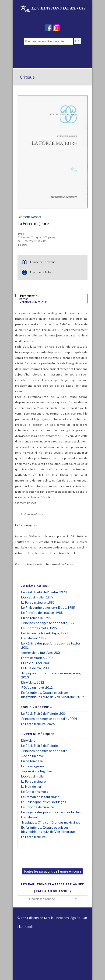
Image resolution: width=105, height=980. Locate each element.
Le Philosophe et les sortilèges (44, 802)
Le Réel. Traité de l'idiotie (40, 746)
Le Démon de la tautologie (40, 797)
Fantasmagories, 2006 (37, 658)
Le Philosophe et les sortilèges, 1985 (48, 607)
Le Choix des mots (35, 792)
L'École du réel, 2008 (36, 663)
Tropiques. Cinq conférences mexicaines (51, 822)
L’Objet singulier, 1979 (37, 597)
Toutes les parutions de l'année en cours (52, 871)
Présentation (30, 296)
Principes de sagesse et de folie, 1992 (49, 623)
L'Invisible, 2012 (33, 682)
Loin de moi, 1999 (34, 638)
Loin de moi (29, 817)
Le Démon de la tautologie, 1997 (45, 633)
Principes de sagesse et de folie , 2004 (49, 719)
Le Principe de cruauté (38, 807)
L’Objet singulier (33, 776)
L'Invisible (28, 740)
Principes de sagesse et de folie (44, 751)
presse (24, 299)
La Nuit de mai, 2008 (36, 668)
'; (52, 899)
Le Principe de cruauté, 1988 (42, 613)
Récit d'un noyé (33, 756)
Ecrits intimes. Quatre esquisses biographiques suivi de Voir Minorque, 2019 (52, 695)
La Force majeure (33, 781)
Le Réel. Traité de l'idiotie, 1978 (44, 592)
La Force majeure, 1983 (38, 602)
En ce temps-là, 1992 (36, 618)
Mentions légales (68, 918)
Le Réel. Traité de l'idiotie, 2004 (44, 713)
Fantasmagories (33, 766)
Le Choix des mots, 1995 (39, 628)
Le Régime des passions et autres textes (51, 812)
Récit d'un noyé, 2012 (37, 687)
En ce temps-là (32, 761)
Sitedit (29, 927)
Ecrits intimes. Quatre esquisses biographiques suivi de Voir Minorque (48, 829)
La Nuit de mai (31, 786)
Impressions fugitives (37, 771)
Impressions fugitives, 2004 (41, 653)
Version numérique (33, 302)
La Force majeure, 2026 (38, 724)
